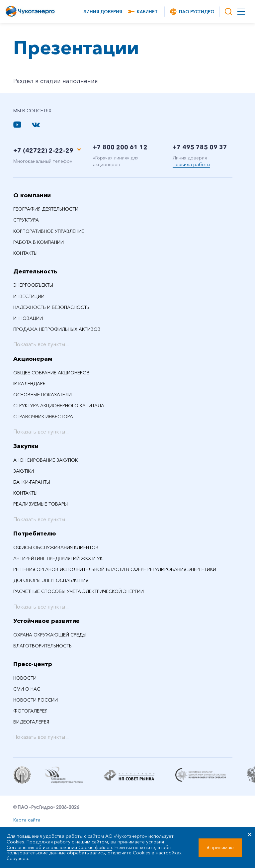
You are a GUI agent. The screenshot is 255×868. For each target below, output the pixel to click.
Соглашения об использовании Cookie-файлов (59, 847)
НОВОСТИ (25, 678)
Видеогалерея (31, 722)
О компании (32, 195)
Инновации (28, 318)
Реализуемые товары (41, 504)
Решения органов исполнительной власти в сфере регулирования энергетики (115, 569)
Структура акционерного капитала (59, 406)
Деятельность (35, 271)
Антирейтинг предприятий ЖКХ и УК (58, 558)
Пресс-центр (33, 664)
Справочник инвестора (43, 417)
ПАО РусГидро (192, 12)
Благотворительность (42, 646)
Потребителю (35, 533)
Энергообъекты (33, 285)
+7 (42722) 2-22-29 (43, 150)
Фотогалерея (30, 711)
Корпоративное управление (49, 231)
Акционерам (33, 359)
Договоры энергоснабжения (51, 580)
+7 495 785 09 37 (200, 147)
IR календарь (29, 384)
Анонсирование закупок (45, 460)
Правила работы (191, 164)
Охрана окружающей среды (50, 635)
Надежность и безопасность (51, 307)
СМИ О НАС (27, 689)
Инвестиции (29, 296)
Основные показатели (42, 395)
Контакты (25, 253)
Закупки (26, 446)
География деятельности (46, 209)
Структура (26, 220)
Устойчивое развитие (46, 621)
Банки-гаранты (32, 482)
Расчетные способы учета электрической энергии (79, 591)
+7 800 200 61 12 (120, 147)
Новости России (36, 700)
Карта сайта (27, 820)
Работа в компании (39, 242)
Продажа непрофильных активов (57, 329)
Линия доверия (103, 12)
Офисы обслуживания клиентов (56, 547)
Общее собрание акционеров (51, 373)
